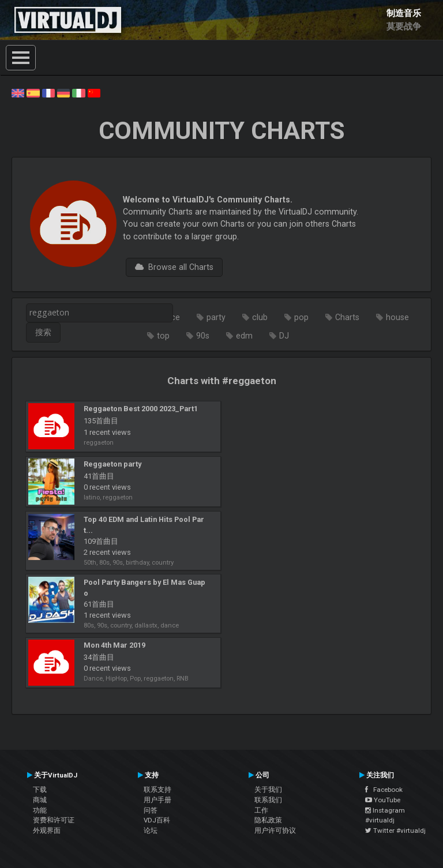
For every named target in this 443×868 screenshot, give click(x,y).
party (216, 317)
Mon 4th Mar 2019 (114, 645)
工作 (261, 810)
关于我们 (268, 790)
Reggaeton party (112, 464)
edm (244, 336)
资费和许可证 (54, 820)
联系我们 (268, 800)
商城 (40, 800)
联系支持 (157, 790)
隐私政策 (268, 820)
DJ (284, 336)
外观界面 (47, 831)
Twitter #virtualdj (395, 831)
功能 (40, 810)
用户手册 (157, 800)
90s (203, 336)
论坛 (151, 831)
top (163, 336)
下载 (40, 790)
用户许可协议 (275, 831)
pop (301, 317)
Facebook (384, 790)
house (397, 317)
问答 (151, 810)
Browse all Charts (174, 267)
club (260, 317)
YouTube (383, 800)
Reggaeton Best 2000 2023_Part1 (141, 409)
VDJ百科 (157, 820)
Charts (347, 317)
